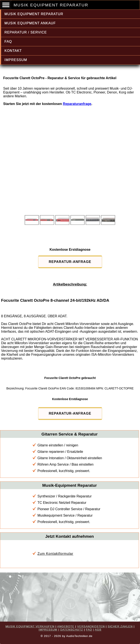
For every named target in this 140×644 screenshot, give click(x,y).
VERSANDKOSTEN (91, 626)
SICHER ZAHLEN (120, 626)
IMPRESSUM (16, 60)
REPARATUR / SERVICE (26, 32)
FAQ (8, 42)
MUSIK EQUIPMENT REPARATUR (34, 14)
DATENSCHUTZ (72, 630)
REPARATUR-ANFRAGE (70, 262)
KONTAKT (13, 51)
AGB (98, 630)
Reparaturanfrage (77, 104)
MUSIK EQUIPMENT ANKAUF (30, 23)
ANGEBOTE (66, 626)
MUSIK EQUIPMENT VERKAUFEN (30, 626)
